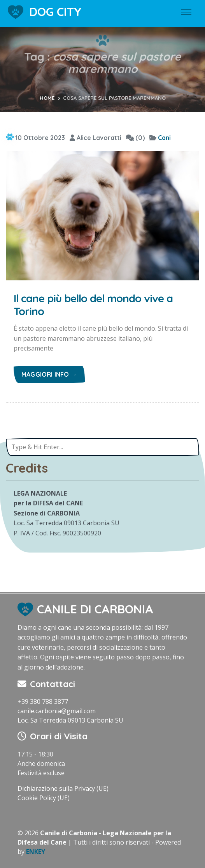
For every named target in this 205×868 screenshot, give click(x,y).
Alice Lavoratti (95, 138)
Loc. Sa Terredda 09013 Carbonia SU (70, 720)
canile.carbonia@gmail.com (57, 711)
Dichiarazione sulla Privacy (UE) (63, 788)
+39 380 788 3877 (43, 701)
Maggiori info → (49, 374)
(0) (135, 138)
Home (47, 98)
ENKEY (36, 852)
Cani (164, 138)
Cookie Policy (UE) (44, 798)
